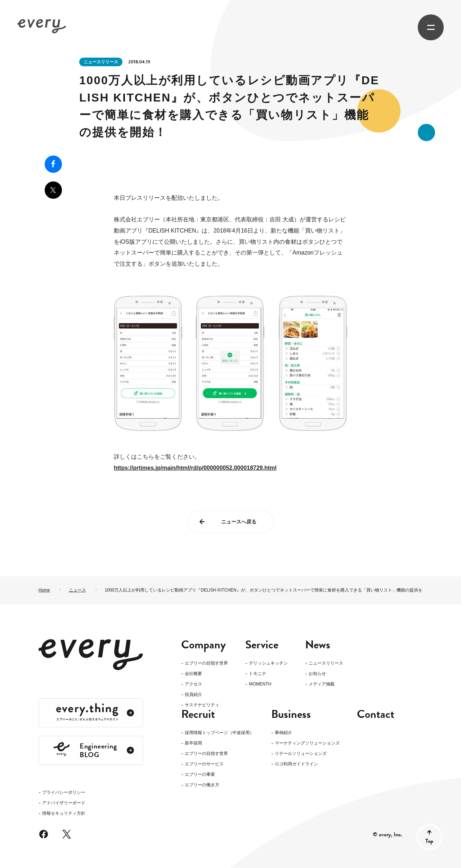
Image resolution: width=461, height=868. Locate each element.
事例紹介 (283, 745)
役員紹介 (193, 695)
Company (203, 645)
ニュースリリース (101, 62)
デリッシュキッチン (268, 663)
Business (291, 726)
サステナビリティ (202, 705)
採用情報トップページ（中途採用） (219, 745)
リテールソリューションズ (301, 766)
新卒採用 (193, 755)
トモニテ (258, 674)
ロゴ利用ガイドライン (296, 776)
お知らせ (317, 674)
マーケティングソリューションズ (307, 755)
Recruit (198, 726)
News (318, 645)
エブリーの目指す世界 (206, 663)
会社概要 (193, 674)
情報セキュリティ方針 (64, 716)
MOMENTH (260, 684)
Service (262, 645)
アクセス (193, 684)
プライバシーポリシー (64, 695)
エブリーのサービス (204, 776)
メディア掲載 (322, 684)
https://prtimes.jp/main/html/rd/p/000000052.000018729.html (195, 468)
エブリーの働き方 (202, 797)
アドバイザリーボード (64, 706)
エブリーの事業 (200, 786)
